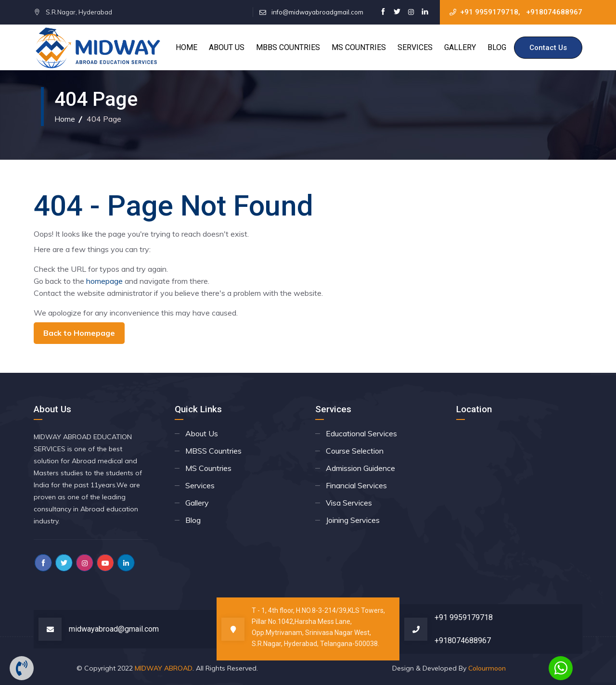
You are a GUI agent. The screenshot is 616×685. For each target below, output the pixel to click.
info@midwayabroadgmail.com (317, 12)
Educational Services (361, 433)
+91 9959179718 (489, 12)
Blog (497, 47)
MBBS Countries (288, 47)
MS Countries (359, 47)
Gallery (460, 47)
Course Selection (355, 451)
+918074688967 (554, 12)
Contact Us (548, 48)
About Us (227, 47)
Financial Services (356, 485)
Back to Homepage (79, 333)
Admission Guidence (360, 468)
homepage (104, 281)
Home (186, 47)
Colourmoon (487, 668)
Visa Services (349, 503)
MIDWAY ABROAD (164, 668)
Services (415, 47)
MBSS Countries (213, 451)
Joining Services (353, 520)
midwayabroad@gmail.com (114, 629)
